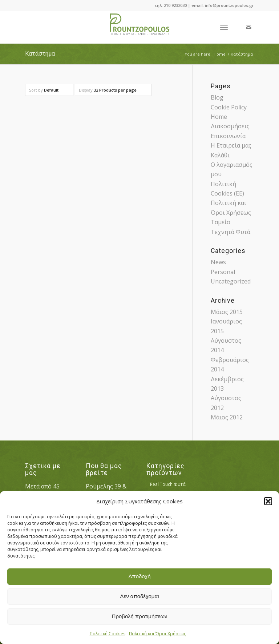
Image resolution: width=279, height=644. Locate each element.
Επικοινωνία (228, 136)
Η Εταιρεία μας (231, 145)
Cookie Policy (229, 107)
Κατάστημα (40, 54)
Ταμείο (221, 222)
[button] (268, 501)
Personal (223, 272)
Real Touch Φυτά (168, 484)
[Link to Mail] (248, 27)
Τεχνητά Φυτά (231, 232)
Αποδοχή (140, 576)
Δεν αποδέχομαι (139, 596)
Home (219, 117)
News (218, 262)
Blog (217, 97)
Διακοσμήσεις (230, 126)
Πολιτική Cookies (108, 634)
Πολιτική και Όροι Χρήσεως (157, 634)
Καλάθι (220, 155)
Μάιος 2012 (227, 417)
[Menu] (224, 27)
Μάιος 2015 (227, 312)
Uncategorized (231, 281)
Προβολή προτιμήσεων (140, 616)
